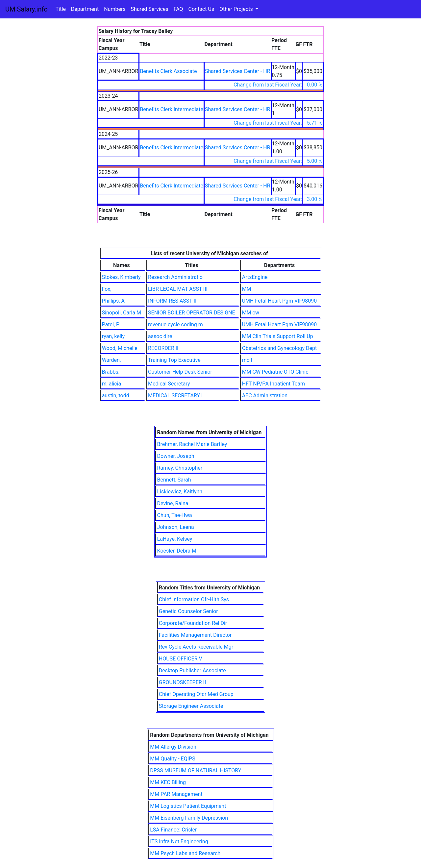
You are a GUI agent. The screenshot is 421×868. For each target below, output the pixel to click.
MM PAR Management (176, 794)
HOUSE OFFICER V (181, 659)
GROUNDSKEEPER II (183, 682)
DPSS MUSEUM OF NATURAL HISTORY (196, 770)
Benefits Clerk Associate (168, 71)
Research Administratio (175, 277)
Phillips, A (113, 301)
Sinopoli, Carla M (122, 313)
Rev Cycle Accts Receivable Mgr (196, 647)
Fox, (107, 289)
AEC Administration (265, 396)
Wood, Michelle (120, 348)
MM (247, 289)
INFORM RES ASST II (172, 301)
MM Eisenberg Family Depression (189, 818)
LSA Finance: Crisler (173, 830)
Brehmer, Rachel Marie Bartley (192, 444)
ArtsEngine (255, 277)
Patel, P (111, 324)
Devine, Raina (173, 503)
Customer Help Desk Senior (180, 372)
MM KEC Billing (168, 782)
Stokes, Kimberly (121, 277)
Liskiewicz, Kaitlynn (180, 492)
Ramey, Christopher (180, 468)
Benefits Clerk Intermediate (172, 109)
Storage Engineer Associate (191, 706)
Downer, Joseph (176, 456)
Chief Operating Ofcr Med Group (196, 694)
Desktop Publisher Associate (192, 670)
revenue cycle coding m (175, 324)
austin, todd (116, 396)
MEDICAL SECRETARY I (175, 396)
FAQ (178, 9)
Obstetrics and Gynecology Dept (280, 348)
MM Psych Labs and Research (185, 853)
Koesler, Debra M (177, 551)
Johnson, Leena (176, 527)
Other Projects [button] (237, 9)
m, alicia (112, 384)
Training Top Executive (174, 360)
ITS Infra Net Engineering (179, 842)
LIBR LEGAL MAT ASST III (178, 289)
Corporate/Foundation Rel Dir (193, 623)
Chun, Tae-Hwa (175, 515)
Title (61, 9)
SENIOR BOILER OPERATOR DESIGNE (192, 313)
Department (85, 9)
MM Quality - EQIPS (173, 759)
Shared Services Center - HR (238, 71)
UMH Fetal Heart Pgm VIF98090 (280, 301)
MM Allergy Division (173, 747)
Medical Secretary (169, 384)
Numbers (115, 9)
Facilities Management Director (195, 635)
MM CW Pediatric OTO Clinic (275, 372)
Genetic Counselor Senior (188, 611)
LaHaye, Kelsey (175, 539)
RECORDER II (163, 348)
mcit (247, 360)
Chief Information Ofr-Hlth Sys (194, 599)
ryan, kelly (113, 336)
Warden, (111, 360)
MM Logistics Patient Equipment (188, 806)
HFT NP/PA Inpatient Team (273, 384)
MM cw (251, 313)
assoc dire (160, 336)
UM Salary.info (26, 9)
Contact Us (201, 9)
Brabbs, (111, 372)
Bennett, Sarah (174, 480)
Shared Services (150, 9)
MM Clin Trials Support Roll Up (278, 336)
